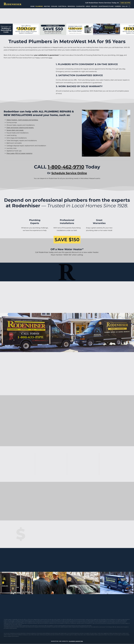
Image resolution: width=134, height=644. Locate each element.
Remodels (71, 6)
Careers (118, 6)
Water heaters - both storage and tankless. (22, 120)
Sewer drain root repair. (15, 130)
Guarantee (80, 6)
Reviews (94, 6)
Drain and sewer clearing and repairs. (20, 128)
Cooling (54, 6)
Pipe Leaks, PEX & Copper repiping (19, 153)
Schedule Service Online (69, 173)
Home (32, 6)
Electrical (62, 6)
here (121, 55)
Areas (88, 6)
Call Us (125, 6)
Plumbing (39, 6)
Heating (47, 6)
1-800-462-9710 (125, 3)
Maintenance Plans (106, 6)
